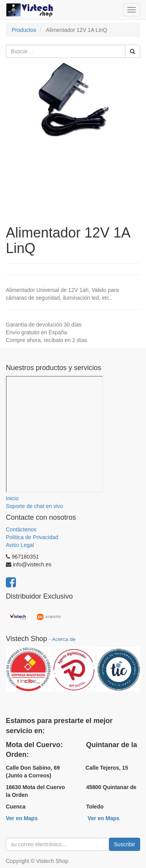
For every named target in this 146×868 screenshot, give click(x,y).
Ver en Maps (22, 818)
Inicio (12, 498)
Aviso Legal (20, 545)
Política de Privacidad (32, 537)
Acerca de (64, 639)
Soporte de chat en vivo (34, 506)
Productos (24, 30)
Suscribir (125, 844)
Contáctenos (21, 529)
